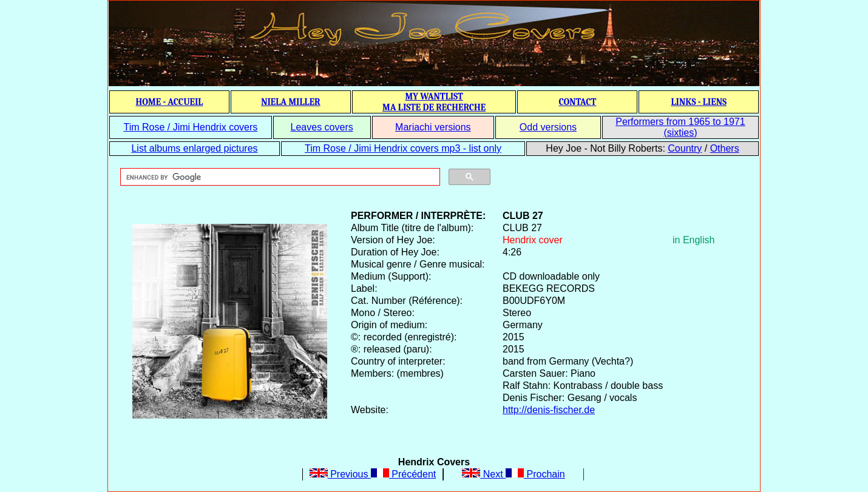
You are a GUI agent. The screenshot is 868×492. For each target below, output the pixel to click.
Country (685, 148)
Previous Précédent (373, 474)
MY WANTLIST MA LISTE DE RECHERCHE (434, 102)
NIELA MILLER (291, 102)
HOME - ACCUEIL (170, 102)
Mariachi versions (433, 127)
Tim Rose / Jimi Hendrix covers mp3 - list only (403, 148)
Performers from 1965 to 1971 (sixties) (680, 127)
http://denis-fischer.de (549, 410)
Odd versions (548, 127)
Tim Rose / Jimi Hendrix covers (190, 127)
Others (725, 148)
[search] (279, 177)
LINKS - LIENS (699, 102)
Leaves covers (322, 127)
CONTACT (577, 102)
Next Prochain (513, 474)
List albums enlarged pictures (194, 148)
